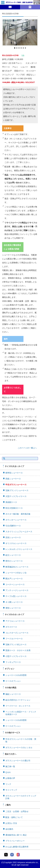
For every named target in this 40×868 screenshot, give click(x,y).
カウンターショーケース (16, 520)
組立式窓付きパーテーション (18, 700)
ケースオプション (13, 681)
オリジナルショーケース (16, 543)
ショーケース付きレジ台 (16, 573)
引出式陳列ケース (13, 526)
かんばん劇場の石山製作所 (17, 847)
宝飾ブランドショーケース (17, 490)
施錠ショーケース (13, 694)
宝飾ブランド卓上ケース (16, 645)
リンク (8, 784)
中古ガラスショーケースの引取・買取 (21, 740)
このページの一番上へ (27, 448)
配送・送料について (14, 817)
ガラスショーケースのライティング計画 (21, 797)
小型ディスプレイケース (16, 656)
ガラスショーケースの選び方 (18, 761)
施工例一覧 (10, 766)
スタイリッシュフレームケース (19, 532)
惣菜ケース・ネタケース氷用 (18, 650)
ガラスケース (11, 627)
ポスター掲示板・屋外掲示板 (18, 514)
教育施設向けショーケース (17, 567)
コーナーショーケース (15, 585)
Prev (5, 32)
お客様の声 (10, 778)
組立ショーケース (13, 555)
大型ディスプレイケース (16, 496)
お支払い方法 (11, 823)
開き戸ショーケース (14, 579)
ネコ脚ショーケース (14, 602)
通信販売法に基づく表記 (16, 835)
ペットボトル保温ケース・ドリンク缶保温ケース (21, 713)
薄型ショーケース (13, 608)
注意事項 (8, 128)
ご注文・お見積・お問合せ (17, 811)
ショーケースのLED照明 (16, 675)
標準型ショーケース (14, 473)
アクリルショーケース (15, 621)
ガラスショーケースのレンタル (19, 748)
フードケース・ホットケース (18, 706)
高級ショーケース (13, 479)
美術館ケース (11, 502)
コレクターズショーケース (17, 633)
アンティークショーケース (17, 590)
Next (35, 32)
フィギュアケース (13, 662)
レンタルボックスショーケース (19, 549)
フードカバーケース (14, 639)
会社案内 (9, 829)
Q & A (8, 772)
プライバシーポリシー (15, 841)
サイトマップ (11, 790)
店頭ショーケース (13, 537)
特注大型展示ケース (14, 508)
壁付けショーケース (14, 561)
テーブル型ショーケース (16, 596)
